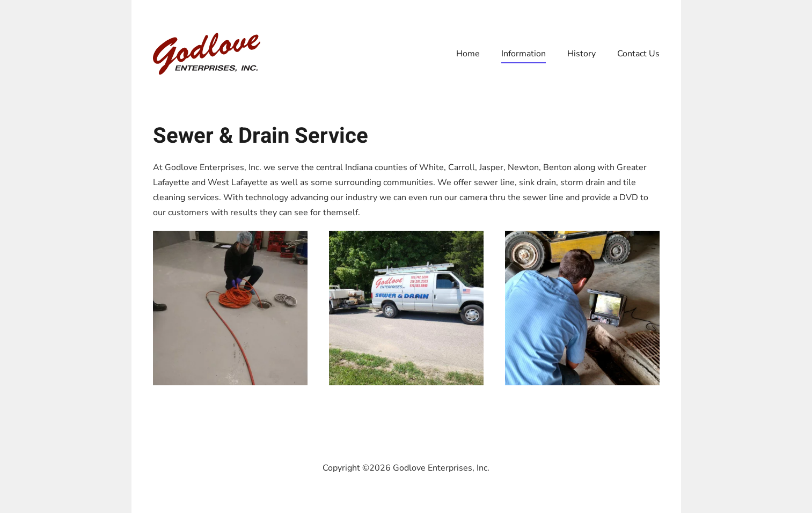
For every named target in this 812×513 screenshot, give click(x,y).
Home (468, 54)
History (581, 54)
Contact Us (638, 54)
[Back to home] (207, 54)
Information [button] (524, 54)
